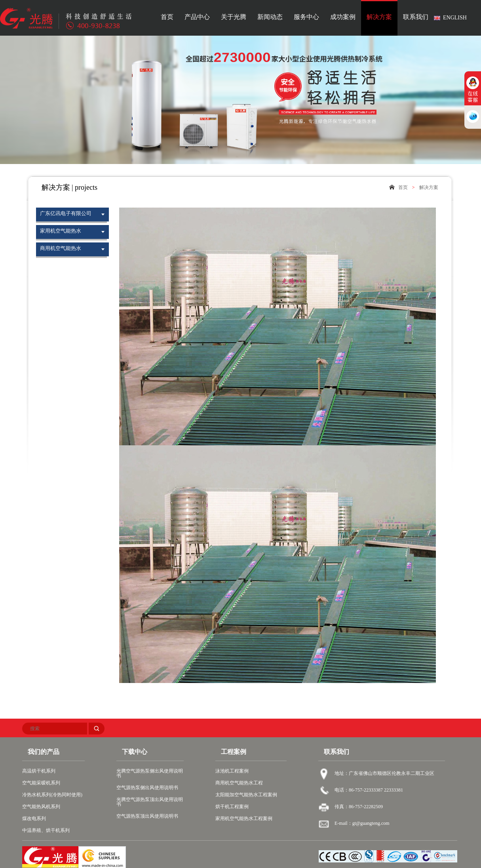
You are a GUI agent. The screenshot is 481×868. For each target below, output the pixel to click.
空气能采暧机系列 (41, 783)
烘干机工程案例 (232, 807)
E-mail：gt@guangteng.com (362, 823)
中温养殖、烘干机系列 (46, 830)
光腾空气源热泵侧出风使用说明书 (150, 773)
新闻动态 (270, 17)
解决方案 (379, 17)
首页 (167, 17)
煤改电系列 (34, 818)
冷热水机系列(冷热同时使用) (52, 795)
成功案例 (343, 17)
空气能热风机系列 (41, 807)
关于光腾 (234, 17)
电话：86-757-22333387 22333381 (369, 790)
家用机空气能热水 (61, 231)
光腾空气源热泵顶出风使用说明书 (150, 802)
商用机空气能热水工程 (239, 783)
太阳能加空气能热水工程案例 (246, 795)
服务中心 (306, 17)
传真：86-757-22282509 (359, 807)
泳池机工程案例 (232, 771)
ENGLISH (455, 18)
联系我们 (416, 17)
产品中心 (197, 17)
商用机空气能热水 (61, 248)
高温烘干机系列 (39, 771)
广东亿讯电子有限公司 (66, 213)
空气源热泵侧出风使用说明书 (147, 788)
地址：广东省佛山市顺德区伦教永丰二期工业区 (384, 773)
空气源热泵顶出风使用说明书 (147, 816)
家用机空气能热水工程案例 (244, 818)
